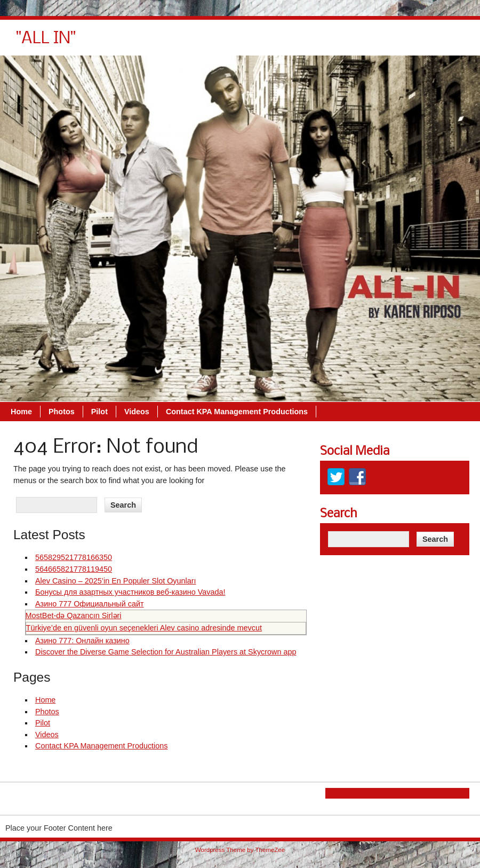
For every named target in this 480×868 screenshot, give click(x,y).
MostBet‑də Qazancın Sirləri (74, 616)
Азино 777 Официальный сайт (90, 604)
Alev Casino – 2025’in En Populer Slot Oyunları (116, 581)
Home (172, 43)
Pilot (250, 43)
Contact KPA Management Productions (387, 43)
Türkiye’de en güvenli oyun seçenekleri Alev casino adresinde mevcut (144, 628)
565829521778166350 (74, 557)
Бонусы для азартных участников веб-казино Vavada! (130, 592)
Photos (212, 43)
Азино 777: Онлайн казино (82, 641)
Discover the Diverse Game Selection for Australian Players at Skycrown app (166, 652)
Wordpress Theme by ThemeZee (240, 850)
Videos (287, 43)
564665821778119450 (74, 569)
